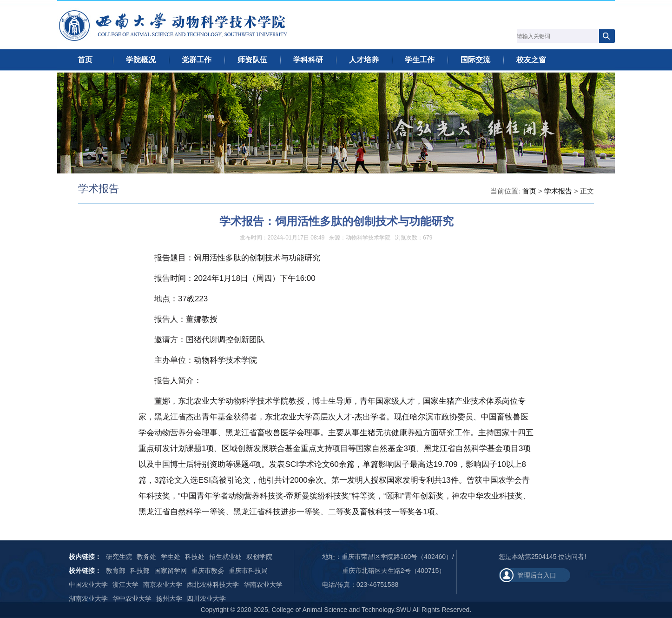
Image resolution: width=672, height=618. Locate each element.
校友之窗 (531, 60)
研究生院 (119, 557)
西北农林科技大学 (213, 585)
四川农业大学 (206, 598)
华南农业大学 (263, 585)
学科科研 (308, 60)
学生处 (171, 557)
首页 (85, 60)
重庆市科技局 (248, 571)
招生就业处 (225, 557)
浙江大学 (125, 585)
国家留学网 (171, 571)
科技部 (140, 571)
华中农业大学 (132, 598)
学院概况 (141, 60)
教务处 (146, 557)
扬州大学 (169, 598)
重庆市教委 (208, 571)
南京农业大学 (163, 585)
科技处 (195, 557)
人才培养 (364, 60)
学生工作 (420, 60)
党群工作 (197, 60)
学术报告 (558, 191)
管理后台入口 (537, 575)
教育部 (116, 571)
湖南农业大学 (88, 598)
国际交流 (475, 60)
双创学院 (259, 557)
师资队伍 (252, 60)
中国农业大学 (88, 585)
